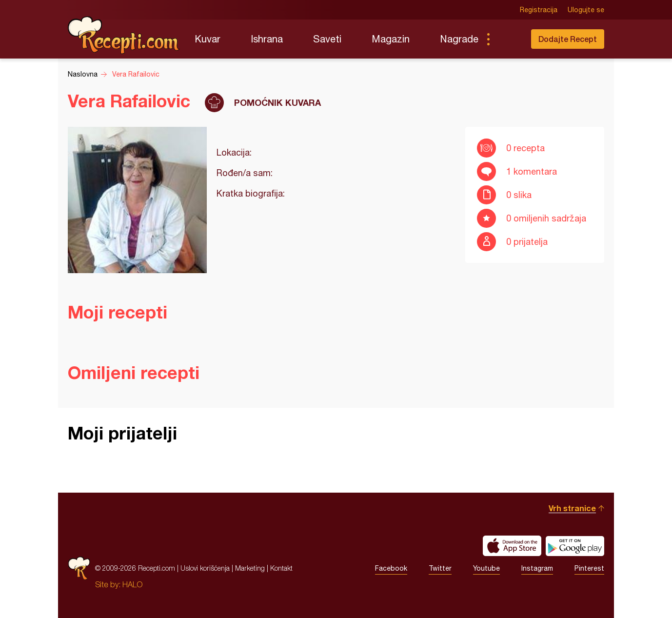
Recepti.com (124, 35)
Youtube (486, 568)
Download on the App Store (512, 546)
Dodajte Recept (568, 39)
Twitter (440, 568)
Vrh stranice (572, 508)
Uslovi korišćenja (205, 568)
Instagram (537, 568)
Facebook (391, 568)
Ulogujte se (586, 10)
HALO (132, 584)
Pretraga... (508, 39)
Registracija (539, 10)
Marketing (250, 568)
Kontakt (281, 568)
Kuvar (208, 39)
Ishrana (267, 39)
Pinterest (589, 568)
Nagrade (459, 39)
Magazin (391, 39)
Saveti (327, 39)
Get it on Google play (575, 546)
